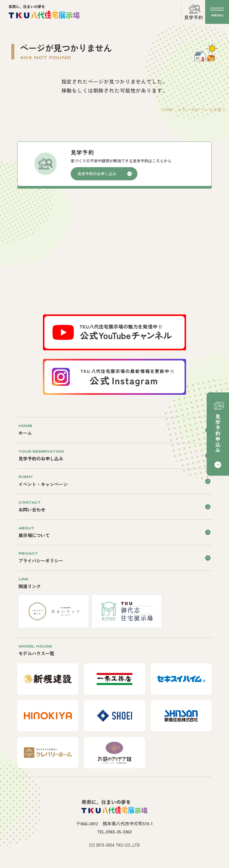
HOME (167, 110)
